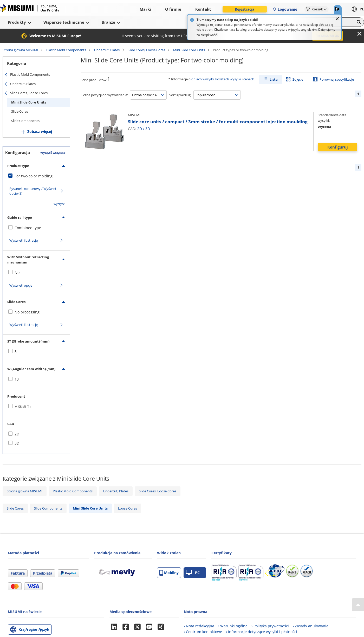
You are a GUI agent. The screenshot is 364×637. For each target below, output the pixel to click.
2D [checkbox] (17, 434)
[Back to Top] (358, 605)
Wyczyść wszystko (53, 153)
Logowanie (284, 9)
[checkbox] (36, 176)
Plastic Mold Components (66, 50)
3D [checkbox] (17, 443)
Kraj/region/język (34, 629)
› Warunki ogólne (233, 626)
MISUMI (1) (23, 407)
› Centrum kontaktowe (203, 632)
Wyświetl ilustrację (24, 240)
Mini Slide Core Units (189, 50)
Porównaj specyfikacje (337, 79)
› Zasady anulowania (311, 626)
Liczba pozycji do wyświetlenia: (104, 95)
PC (193, 573)
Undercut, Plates (107, 50)
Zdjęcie (298, 79)
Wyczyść (59, 204)
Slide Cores (20, 111)
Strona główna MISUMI (20, 50)
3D (148, 129)
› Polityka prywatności (270, 626)
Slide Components (25, 121)
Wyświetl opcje (21, 285)
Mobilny (169, 573)
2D (140, 129)
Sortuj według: (180, 95)
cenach (249, 79)
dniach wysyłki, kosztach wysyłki (216, 79)
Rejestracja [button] (245, 9)
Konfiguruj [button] (338, 147)
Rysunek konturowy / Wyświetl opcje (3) (33, 191)
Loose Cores (128, 508)
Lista (274, 79)
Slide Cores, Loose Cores (146, 50)
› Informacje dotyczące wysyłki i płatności (262, 632)
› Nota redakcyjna (199, 626)
